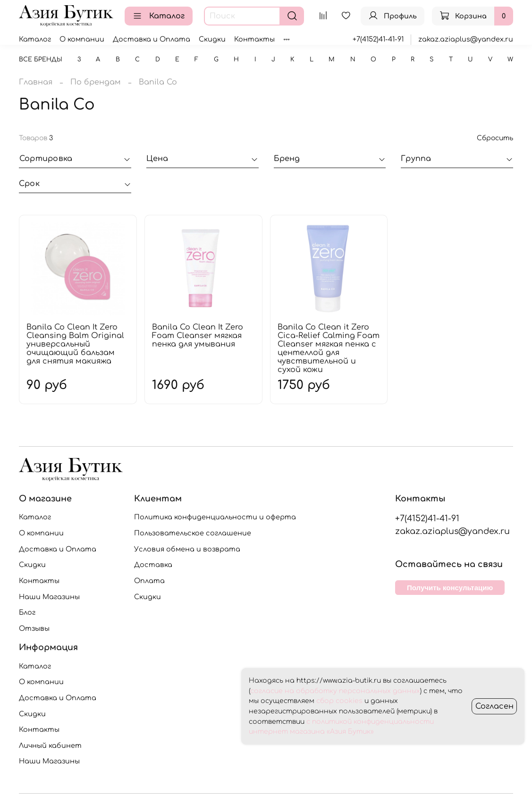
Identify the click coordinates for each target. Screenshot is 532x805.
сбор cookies (339, 701)
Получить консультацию (450, 588)
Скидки (212, 39)
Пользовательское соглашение (193, 533)
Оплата (149, 581)
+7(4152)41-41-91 (378, 39)
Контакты (254, 39)
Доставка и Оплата (152, 39)
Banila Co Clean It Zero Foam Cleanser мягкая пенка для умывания (198, 336)
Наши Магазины (49, 597)
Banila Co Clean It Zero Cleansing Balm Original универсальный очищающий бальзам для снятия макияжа (75, 344)
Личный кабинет (50, 746)
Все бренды (41, 59)
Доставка (153, 565)
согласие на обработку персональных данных (335, 691)
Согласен (494, 706)
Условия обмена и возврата (187, 549)
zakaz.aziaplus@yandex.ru (466, 39)
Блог (27, 612)
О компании (82, 39)
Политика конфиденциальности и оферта (215, 517)
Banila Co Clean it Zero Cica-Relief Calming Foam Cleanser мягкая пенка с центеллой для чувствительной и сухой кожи (329, 348)
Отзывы (34, 628)
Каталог (159, 16)
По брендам (96, 82)
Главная (36, 82)
